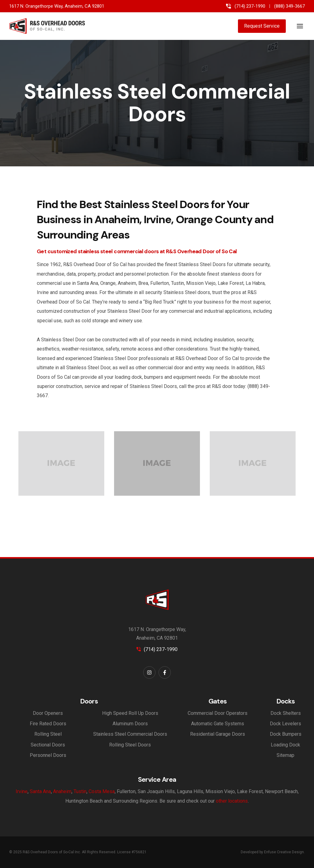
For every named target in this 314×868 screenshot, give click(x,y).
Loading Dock (285, 745)
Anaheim (62, 791)
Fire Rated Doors (48, 724)
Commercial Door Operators (218, 713)
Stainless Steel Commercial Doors (130, 734)
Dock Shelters (286, 713)
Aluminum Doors (130, 724)
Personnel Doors (48, 755)
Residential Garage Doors (218, 734)
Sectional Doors (48, 745)
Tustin (80, 791)
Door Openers (48, 713)
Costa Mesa (102, 791)
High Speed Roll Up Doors (130, 713)
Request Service (262, 26)
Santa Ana (40, 791)
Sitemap (285, 755)
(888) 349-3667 (289, 6)
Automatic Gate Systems (218, 724)
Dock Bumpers (286, 734)
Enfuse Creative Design (284, 852)
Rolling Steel (48, 734)
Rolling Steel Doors (130, 745)
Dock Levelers (285, 724)
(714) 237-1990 (250, 6)
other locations (232, 801)
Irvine (22, 791)
